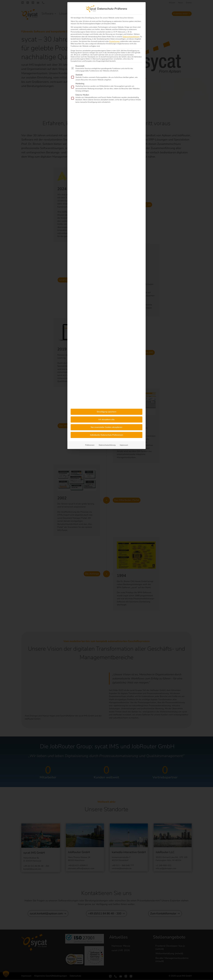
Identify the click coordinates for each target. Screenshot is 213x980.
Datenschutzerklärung (131, 37)
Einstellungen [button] (115, 41)
